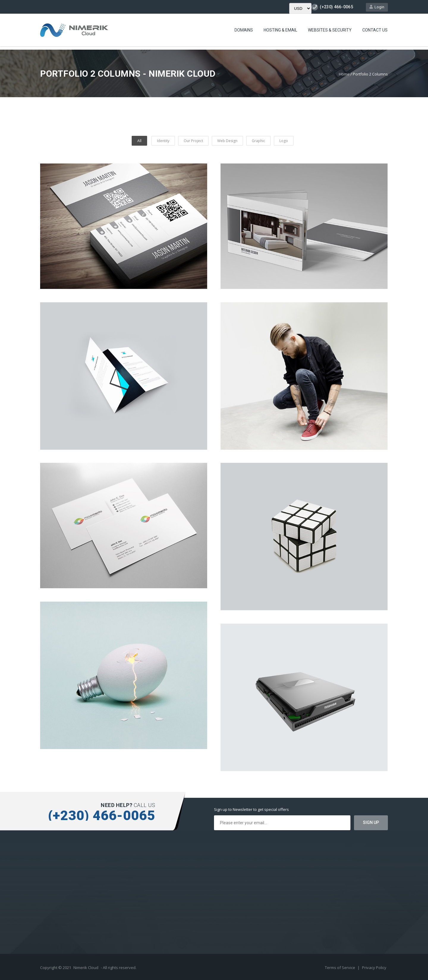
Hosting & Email (280, 30)
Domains (244, 30)
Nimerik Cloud (86, 968)
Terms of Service (340, 968)
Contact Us (375, 30)
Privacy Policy (374, 968)
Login (377, 7)
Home (344, 74)
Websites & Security (330, 30)
